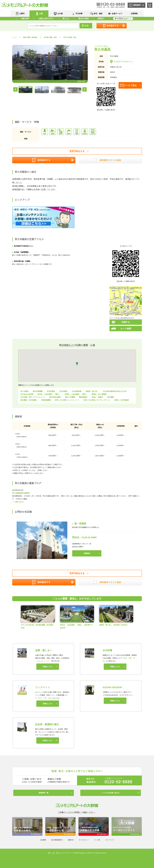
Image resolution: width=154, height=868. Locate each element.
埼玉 (40, 698)
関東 (125, 658)
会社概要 (43, 840)
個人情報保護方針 (57, 840)
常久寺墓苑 (24, 391)
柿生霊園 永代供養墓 (28, 400)
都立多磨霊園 (38, 391)
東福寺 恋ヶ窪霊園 (99, 394)
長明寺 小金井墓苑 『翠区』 (76, 394)
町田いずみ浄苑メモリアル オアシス (97, 400)
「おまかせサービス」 (43, 661)
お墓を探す (25, 18)
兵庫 (50, 698)
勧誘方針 (71, 840)
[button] (85, 363)
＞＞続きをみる (18, 502)
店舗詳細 (87, 553)
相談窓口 (101, 18)
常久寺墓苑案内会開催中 (21, 493)
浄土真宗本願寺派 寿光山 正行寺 (115, 391)
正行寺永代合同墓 (27, 394)
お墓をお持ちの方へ (46, 18)
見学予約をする (77, 151)
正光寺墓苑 (63, 391)
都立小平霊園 (70, 397)
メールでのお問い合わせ (111, 793)
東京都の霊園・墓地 (50, 37)
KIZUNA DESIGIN (112, 687)
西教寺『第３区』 (92, 391)
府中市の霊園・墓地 (70, 37)
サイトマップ (109, 840)
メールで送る (130, 85)
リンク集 (97, 840)
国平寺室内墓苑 (55, 397)
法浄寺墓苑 (51, 391)
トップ (14, 37)
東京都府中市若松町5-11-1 (122, 62)
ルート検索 (126, 329)
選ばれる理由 (84, 18)
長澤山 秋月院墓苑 (122, 400)
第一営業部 (80, 524)
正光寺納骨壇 (77, 391)
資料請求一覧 (44, 793)
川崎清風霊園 (46, 400)
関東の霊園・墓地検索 (30, 37)
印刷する (126, 322)
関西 (130, 658)
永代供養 (107, 650)
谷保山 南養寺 (97, 397)
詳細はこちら (48, 667)
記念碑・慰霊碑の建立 (47, 724)
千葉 (45, 698)
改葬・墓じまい (44, 650)
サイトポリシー (84, 840)
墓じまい (66, 18)
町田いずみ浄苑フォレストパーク (67, 400)
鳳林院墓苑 (83, 397)
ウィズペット (43, 687)
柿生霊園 (110, 397)
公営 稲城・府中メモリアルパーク (33, 397)
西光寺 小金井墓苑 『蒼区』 (49, 394)
